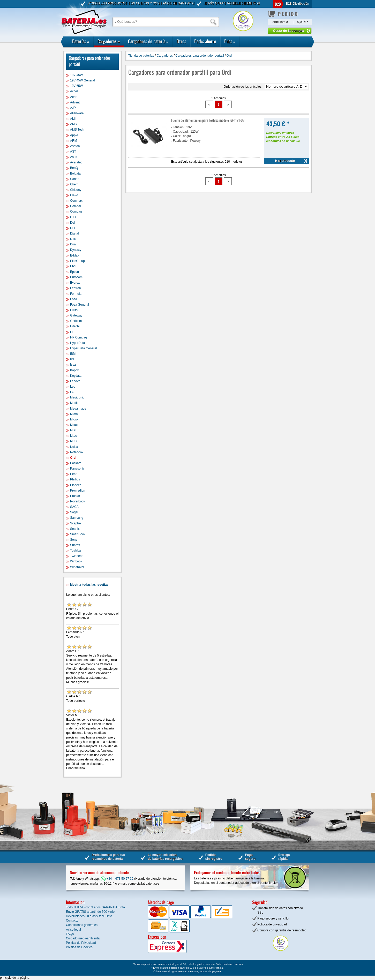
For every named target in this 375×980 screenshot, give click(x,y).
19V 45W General (82, 80)
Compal (75, 206)
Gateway (76, 315)
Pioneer (75, 485)
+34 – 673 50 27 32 (117, 879)
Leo (73, 387)
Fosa (74, 299)
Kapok (74, 370)
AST (73, 152)
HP (72, 332)
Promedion (78, 491)
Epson (74, 272)
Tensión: (179, 127)
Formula (76, 294)
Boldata (75, 174)
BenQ (74, 168)
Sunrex (75, 545)
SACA (74, 507)
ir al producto (285, 161)
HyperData (77, 343)
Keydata (76, 376)
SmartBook (78, 534)
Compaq (76, 212)
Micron (75, 419)
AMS (73, 124)
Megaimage (78, 409)
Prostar (75, 496)
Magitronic (77, 397)
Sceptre (75, 523)
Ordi (73, 458)
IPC (73, 359)
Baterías (81, 41)
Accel (74, 91)
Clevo (74, 195)
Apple (74, 135)
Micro (74, 414)
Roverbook (78, 501)
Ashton (75, 146)
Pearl (74, 474)
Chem (74, 184)
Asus (74, 157)
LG (72, 392)
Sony (74, 540)
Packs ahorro (205, 41)
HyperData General (83, 348)
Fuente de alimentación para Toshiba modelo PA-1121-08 (208, 120)
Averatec (76, 162)
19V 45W (76, 75)
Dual (73, 244)
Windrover (77, 567)
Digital (74, 233)
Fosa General (80, 305)
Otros (181, 41)
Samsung (77, 518)
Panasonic (77, 469)
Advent (75, 102)
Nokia (74, 447)
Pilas (230, 41)
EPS (73, 266)
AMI (73, 119)
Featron (75, 288)
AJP (73, 108)
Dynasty (76, 250)
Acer (73, 97)
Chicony (76, 190)
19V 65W (76, 86)
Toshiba (75, 551)
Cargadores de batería (148, 41)
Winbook (76, 561)
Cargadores (109, 41)
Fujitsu (75, 310)
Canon (75, 179)
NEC (73, 441)
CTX (73, 217)
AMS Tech (77, 130)
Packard (76, 463)
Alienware (77, 113)
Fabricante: (181, 141)
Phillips (75, 479)
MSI (73, 430)
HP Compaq (78, 337)
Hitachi (75, 326)
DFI (73, 228)
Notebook (77, 452)
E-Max (75, 255)
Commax (76, 201)
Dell (73, 223)
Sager (74, 512)
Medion (75, 403)
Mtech (74, 436)
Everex (75, 283)
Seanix (75, 529)
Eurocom (76, 277)
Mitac (74, 425)
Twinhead (77, 556)
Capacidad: (181, 132)
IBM (73, 354)
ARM (74, 141)
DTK (73, 239)
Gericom (76, 321)
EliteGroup (77, 261)
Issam (74, 365)
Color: (177, 136)
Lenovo (75, 381)
